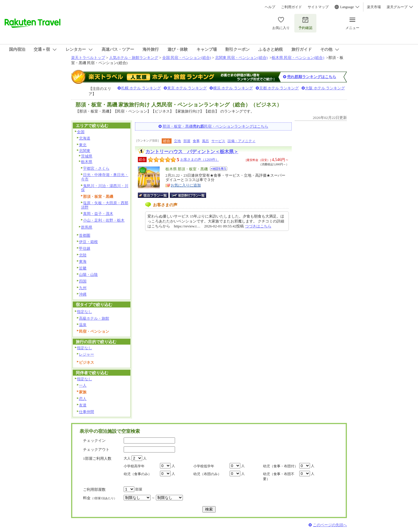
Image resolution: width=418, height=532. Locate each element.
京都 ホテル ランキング (279, 88)
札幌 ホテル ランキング (141, 88)
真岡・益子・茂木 (98, 214)
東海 (83, 262)
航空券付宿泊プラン (188, 195)
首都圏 (85, 235)
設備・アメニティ (242, 141)
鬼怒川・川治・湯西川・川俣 (105, 188)
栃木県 (87, 162)
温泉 (83, 325)
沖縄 (83, 294)
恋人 (83, 399)
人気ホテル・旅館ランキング (134, 58)
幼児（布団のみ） (207, 474)
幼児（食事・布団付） (280, 466)
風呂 (206, 141)
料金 (100, 498)
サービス (218, 141)
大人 (127, 458)
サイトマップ (318, 7)
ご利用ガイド (291, 7)
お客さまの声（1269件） (200, 160)
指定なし (84, 312)
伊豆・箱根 (88, 242)
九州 (83, 288)
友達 (83, 405)
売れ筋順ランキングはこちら (312, 77)
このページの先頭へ (330, 525)
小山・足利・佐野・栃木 (104, 220)
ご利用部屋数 (94, 490)
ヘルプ (270, 7)
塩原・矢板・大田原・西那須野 (105, 205)
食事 (196, 141)
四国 (83, 281)
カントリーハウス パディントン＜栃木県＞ (192, 152)
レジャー (87, 354)
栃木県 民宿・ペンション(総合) (298, 58)
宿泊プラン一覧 (156, 195)
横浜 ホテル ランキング (233, 88)
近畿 (83, 268)
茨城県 (87, 156)
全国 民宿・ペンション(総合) (187, 58)
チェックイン (94, 440)
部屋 (187, 141)
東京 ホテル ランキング (187, 88)
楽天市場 (374, 7)
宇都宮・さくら (96, 168)
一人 (83, 385)
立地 (177, 141)
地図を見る (219, 169)
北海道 (85, 138)
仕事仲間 (87, 412)
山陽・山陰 (88, 275)
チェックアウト (96, 449)
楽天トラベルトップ (88, 58)
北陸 (83, 255)
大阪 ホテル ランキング (325, 88)
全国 (81, 132)
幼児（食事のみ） (138, 474)
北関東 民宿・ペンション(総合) (241, 58)
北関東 (85, 151)
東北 (83, 145)
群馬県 (87, 227)
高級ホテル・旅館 (94, 318)
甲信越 (85, 248)
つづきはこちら (258, 226)
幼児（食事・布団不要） (279, 476)
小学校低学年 (204, 466)
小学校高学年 (134, 466)
